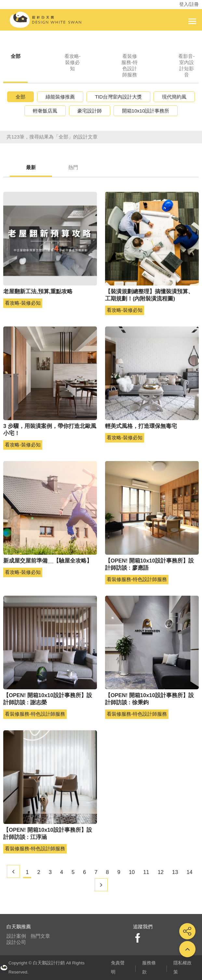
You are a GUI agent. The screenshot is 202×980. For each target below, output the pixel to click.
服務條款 (149, 967)
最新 (31, 167)
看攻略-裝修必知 (73, 62)
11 (146, 872)
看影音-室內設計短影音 (186, 65)
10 (132, 872)
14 (189, 872)
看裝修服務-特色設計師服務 (129, 65)
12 (161, 872)
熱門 (73, 167)
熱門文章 (40, 936)
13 (175, 872)
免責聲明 (118, 967)
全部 (16, 56)
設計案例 (16, 936)
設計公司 (16, 942)
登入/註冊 (189, 4)
